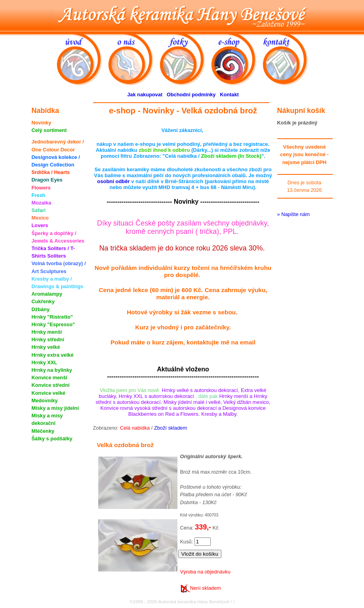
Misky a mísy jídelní (55, 408)
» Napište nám (294, 214)
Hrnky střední (48, 339)
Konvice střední (51, 385)
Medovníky (45, 401)
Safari (39, 210)
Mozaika (42, 203)
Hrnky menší (47, 332)
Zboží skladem (171, 428)
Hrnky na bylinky (52, 370)
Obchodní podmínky (191, 95)
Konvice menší (50, 378)
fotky (185, 59)
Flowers (41, 188)
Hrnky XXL (45, 362)
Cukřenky (43, 301)
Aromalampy (47, 294)
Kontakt (229, 95)
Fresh (39, 195)
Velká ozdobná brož (125, 445)
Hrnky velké (46, 347)
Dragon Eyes (47, 180)
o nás (134, 59)
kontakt (288, 59)
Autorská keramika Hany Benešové (182, 15)
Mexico (40, 218)
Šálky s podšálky (52, 439)
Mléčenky (43, 431)
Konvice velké (49, 393)
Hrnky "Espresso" (53, 324)
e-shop (237, 59)
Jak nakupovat (145, 95)
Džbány (41, 309)
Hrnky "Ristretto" (52, 317)
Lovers (40, 225)
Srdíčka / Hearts (51, 172)
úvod (82, 59)
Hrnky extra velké (53, 355)
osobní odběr (113, 181)
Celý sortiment (49, 130)
